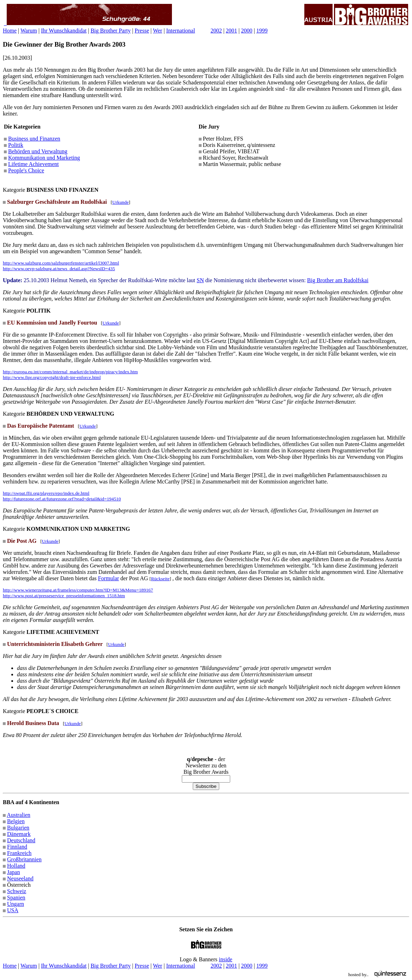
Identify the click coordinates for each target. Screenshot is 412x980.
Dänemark (19, 834)
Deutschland (21, 840)
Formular (109, 578)
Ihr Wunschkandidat (64, 31)
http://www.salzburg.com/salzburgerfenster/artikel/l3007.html (61, 263)
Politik (16, 145)
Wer (157, 31)
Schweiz (17, 891)
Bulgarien (18, 828)
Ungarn (16, 904)
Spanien (16, 898)
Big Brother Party (111, 31)
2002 (216, 31)
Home (10, 31)
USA (13, 910)
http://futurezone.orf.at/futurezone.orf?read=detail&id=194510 (62, 499)
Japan (13, 872)
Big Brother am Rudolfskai (338, 280)
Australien (19, 815)
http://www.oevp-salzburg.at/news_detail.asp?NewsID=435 (59, 269)
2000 (247, 31)
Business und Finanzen (34, 139)
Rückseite (160, 579)
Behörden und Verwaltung (38, 151)
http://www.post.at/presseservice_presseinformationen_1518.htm (64, 596)
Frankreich (19, 853)
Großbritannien (24, 859)
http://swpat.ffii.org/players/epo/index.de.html (46, 493)
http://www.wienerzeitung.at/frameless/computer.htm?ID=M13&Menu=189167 (78, 590)
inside (226, 959)
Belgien (16, 821)
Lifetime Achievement (34, 164)
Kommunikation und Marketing (44, 158)
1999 (262, 31)
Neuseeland (20, 878)
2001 (232, 31)
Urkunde (121, 202)
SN (200, 280)
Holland (16, 866)
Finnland (17, 847)
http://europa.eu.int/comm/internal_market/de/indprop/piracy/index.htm (70, 372)
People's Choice (26, 170)
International (181, 31)
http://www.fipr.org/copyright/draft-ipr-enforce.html (52, 377)
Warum (29, 31)
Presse (142, 31)
